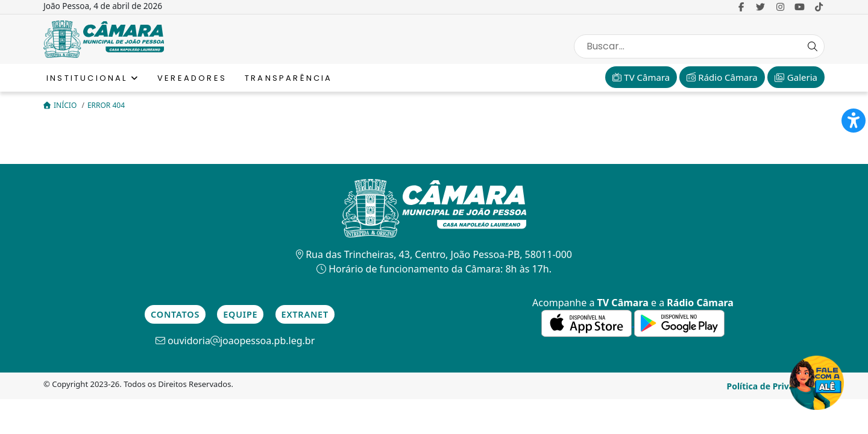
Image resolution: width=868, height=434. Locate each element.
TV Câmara (641, 77)
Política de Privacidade (774, 386)
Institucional (93, 78)
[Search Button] (813, 46)
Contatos (175, 314)
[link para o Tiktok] (819, 7)
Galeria (796, 77)
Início (61, 105)
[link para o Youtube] (800, 7)
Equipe (240, 314)
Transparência (289, 78)
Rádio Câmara (722, 77)
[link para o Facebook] (741, 7)
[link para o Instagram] (780, 7)
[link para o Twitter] (760, 7)
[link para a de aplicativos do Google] (679, 322)
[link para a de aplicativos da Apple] (588, 322)
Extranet (305, 314)
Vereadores (192, 78)
